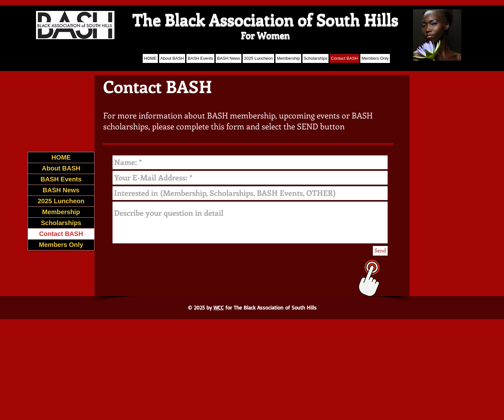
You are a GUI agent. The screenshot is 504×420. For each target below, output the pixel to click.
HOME (61, 157)
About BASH (61, 168)
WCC (219, 307)
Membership (61, 212)
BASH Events (61, 179)
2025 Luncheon (61, 201)
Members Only (61, 245)
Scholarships (61, 223)
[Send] (380, 251)
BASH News (61, 190)
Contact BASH (61, 234)
